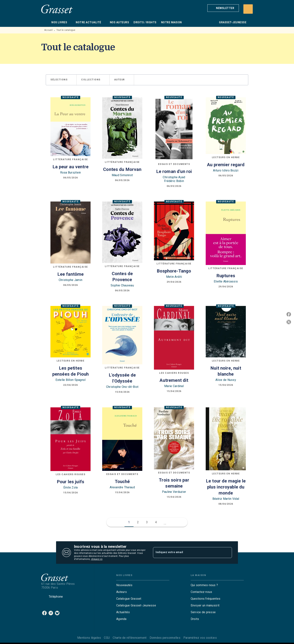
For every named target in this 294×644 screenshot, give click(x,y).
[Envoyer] (227, 553)
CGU (107, 638)
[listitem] (44, 613)
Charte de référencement (130, 638)
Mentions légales (89, 638)
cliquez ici (97, 559)
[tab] (45, 22)
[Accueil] (57, 9)
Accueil (48, 30)
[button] (223, 8)
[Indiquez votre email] (188, 553)
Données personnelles (165, 638)
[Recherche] (248, 9)
